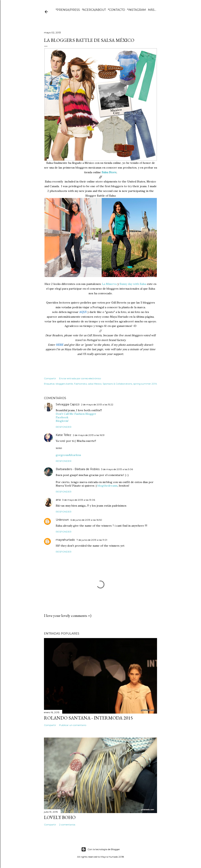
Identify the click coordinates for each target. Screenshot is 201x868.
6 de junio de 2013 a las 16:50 (86, 520)
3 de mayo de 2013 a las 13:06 (79, 500)
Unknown (62, 520)
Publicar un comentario (73, 725)
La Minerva (109, 284)
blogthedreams (108, 486)
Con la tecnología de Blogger (101, 849)
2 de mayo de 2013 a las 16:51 (89, 435)
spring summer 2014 (145, 384)
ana (58, 500)
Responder (64, 427)
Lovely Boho (60, 817)
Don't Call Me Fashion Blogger (76, 414)
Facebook (62, 417)
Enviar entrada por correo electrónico (80, 378)
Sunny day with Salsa (133, 284)
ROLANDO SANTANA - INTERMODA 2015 (88, 718)
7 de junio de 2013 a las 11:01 (92, 540)
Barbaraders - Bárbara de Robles (78, 469)
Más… (152, 10)
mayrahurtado (65, 540)
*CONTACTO (116, 10)
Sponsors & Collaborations (117, 384)
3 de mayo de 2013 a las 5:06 (117, 469)
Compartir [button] (50, 378)
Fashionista (80, 384)
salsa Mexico (95, 384)
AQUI (83, 312)
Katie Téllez (63, 435)
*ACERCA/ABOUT (94, 10)
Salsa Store (109, 172)
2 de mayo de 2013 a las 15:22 (97, 404)
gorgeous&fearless (68, 455)
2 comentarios (67, 825)
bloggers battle (64, 384)
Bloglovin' (62, 421)
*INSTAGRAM (137, 10)
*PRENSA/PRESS (68, 10)
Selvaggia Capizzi (68, 404)
